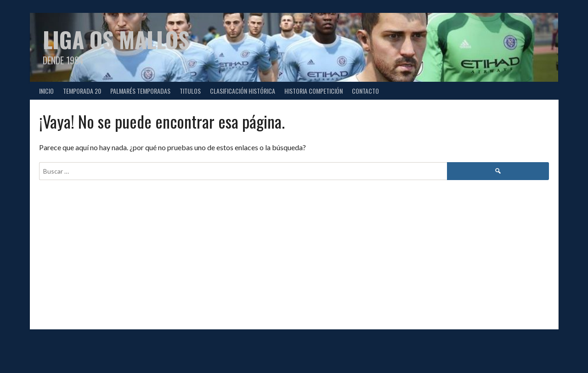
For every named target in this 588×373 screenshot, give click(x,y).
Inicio (46, 91)
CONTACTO (365, 91)
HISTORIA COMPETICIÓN (314, 91)
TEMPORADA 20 (82, 91)
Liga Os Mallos (116, 39)
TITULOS (190, 91)
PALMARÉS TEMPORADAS (140, 91)
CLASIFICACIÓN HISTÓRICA (243, 91)
